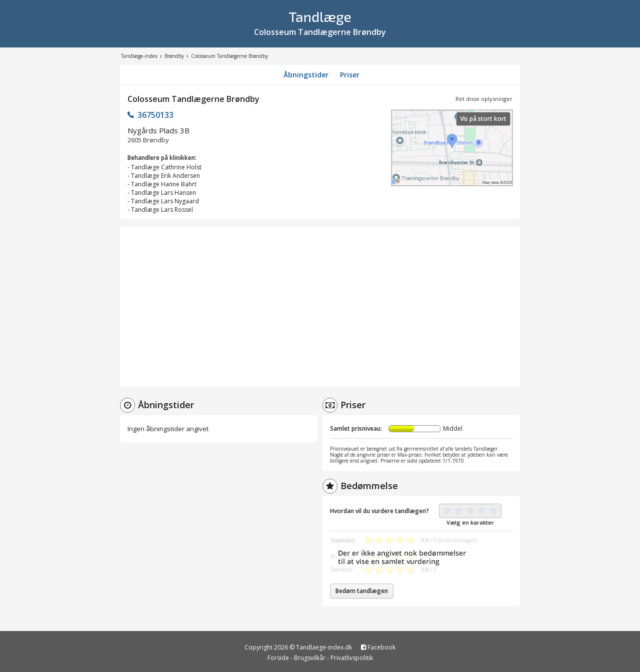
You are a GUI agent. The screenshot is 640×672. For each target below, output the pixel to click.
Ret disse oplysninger (484, 99)
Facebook (378, 647)
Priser (350, 75)
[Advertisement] (320, 307)
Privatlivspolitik (352, 658)
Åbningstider (306, 75)
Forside (278, 658)
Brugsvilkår (310, 658)
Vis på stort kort (483, 119)
